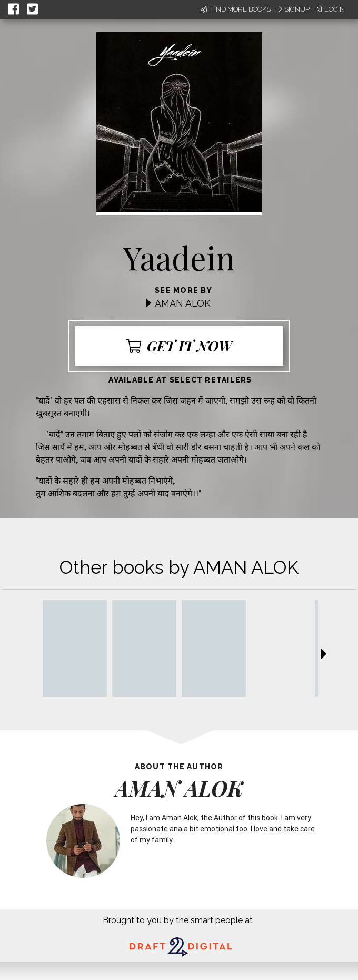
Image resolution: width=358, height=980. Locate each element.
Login (330, 9)
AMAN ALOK (183, 303)
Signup (293, 9)
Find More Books (236, 9)
